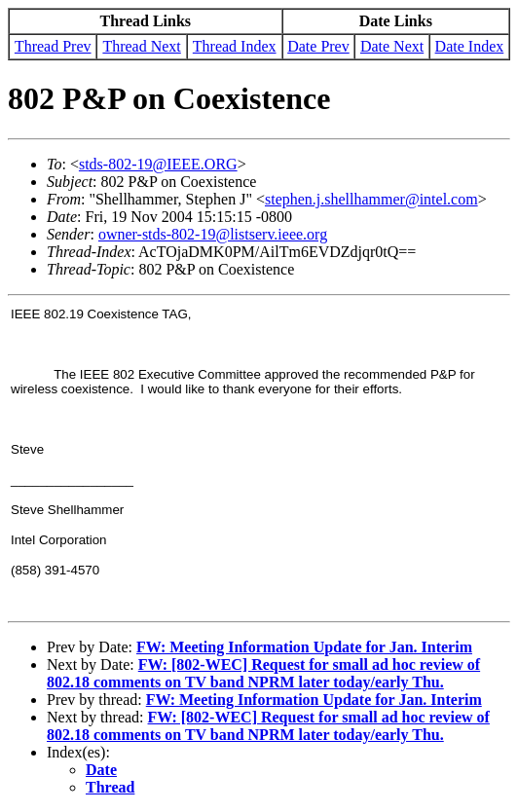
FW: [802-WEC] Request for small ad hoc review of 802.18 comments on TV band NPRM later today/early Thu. (263, 673)
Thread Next (141, 46)
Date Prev (318, 46)
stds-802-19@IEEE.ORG (158, 164)
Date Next (392, 46)
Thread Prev (53, 46)
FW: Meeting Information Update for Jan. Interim (304, 647)
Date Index (470, 46)
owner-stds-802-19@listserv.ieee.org (213, 234)
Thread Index (235, 46)
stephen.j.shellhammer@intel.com (371, 199)
